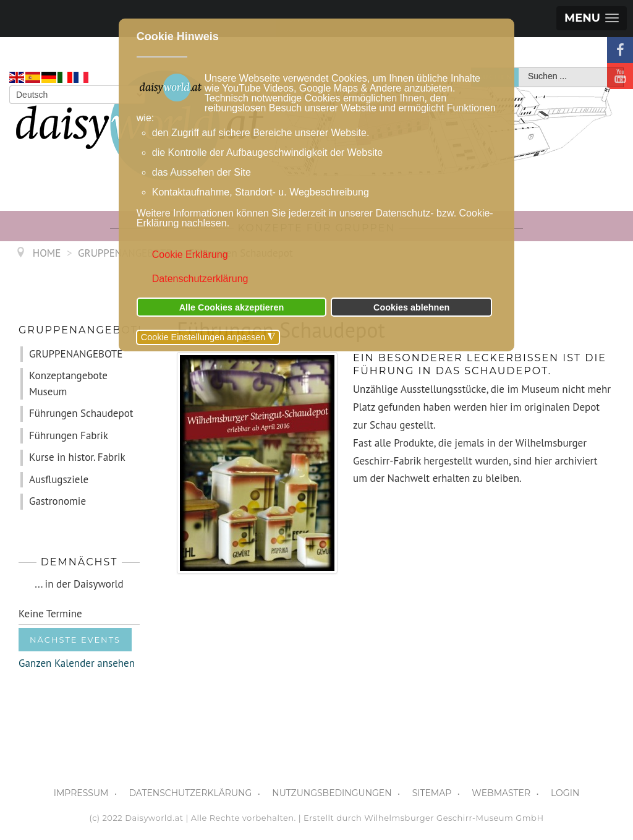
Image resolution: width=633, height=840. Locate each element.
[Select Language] (77, 95)
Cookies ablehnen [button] (411, 307)
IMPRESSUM (81, 793)
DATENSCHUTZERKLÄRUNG (190, 793)
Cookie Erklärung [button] (190, 255)
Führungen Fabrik (69, 435)
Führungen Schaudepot (81, 413)
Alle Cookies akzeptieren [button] (232, 307)
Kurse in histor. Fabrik (77, 457)
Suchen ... (519, 68)
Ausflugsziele (59, 479)
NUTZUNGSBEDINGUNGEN (332, 793)
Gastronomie (57, 501)
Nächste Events (75, 640)
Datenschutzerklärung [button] (200, 279)
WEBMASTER (501, 793)
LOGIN (565, 793)
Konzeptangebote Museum (68, 384)
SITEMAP (432, 793)
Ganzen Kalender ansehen (77, 663)
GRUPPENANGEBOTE (76, 354)
